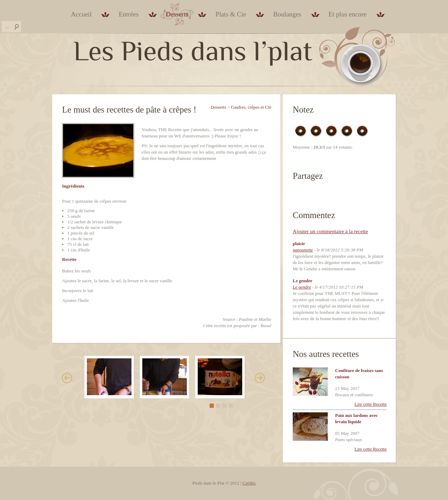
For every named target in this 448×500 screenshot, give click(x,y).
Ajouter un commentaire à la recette (330, 231)
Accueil (81, 14)
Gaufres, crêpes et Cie (251, 107)
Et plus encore (348, 14)
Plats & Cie (231, 14)
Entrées (129, 14)
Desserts (177, 14)
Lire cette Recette (371, 404)
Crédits (249, 483)
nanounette (303, 250)
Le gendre (302, 287)
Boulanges (287, 14)
